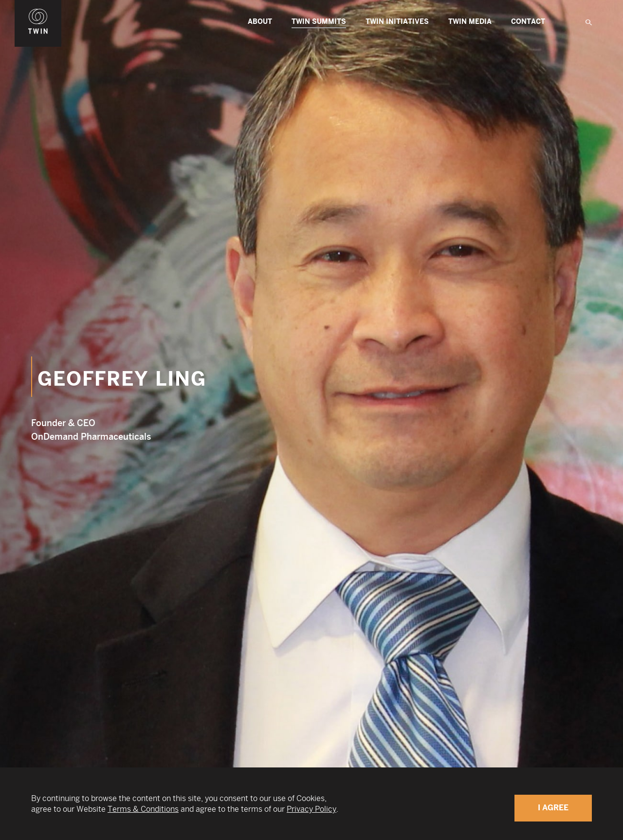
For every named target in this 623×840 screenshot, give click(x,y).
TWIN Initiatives (397, 22)
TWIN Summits (319, 23)
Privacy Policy (311, 809)
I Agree (553, 808)
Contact (528, 22)
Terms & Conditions (143, 809)
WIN (38, 5)
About (260, 22)
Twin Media (470, 22)
